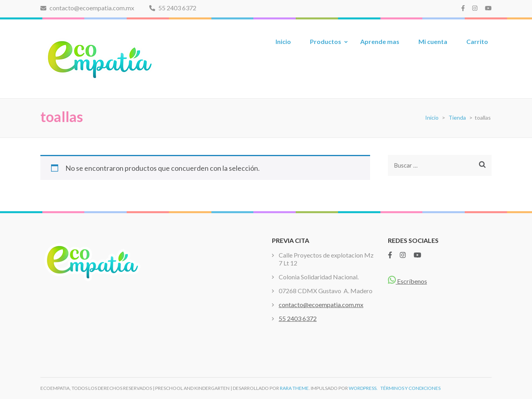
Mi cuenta (433, 41)
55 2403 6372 (173, 8)
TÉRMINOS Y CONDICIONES (410, 388)
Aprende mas (380, 41)
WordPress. (363, 388)
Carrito (477, 41)
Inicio (283, 41)
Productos (326, 41)
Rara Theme (294, 388)
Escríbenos (408, 281)
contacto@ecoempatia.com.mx (87, 8)
